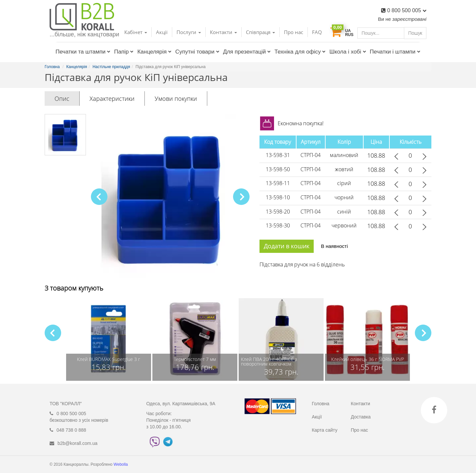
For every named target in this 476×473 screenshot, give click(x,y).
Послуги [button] (189, 32)
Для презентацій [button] (247, 52)
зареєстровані (409, 19)
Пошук (415, 33)
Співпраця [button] (260, 32)
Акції (162, 32)
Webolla (121, 464)
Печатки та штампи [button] (83, 52)
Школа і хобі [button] (348, 52)
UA (348, 31)
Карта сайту (325, 430)
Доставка (361, 417)
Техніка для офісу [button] (300, 52)
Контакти (360, 404)
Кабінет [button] (136, 32)
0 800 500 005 (407, 10)
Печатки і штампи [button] (395, 52)
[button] (241, 197)
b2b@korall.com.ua (78, 443)
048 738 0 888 (71, 430)
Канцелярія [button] (154, 52)
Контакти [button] (223, 32)
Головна (320, 404)
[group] (109, 339)
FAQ (317, 32)
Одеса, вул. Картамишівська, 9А (181, 404)
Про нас (294, 32)
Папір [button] (124, 52)
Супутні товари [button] (197, 52)
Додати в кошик (287, 246)
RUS (349, 35)
